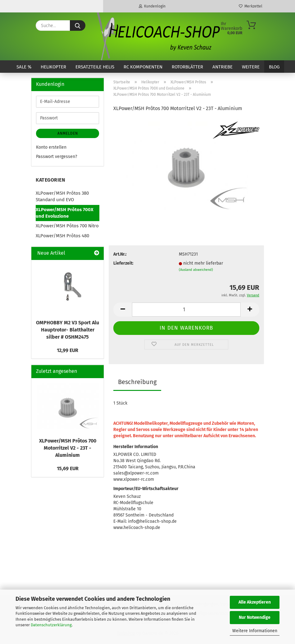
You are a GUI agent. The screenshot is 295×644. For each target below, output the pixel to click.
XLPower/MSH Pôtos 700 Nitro (67, 226)
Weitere (251, 67)
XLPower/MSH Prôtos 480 (62, 236)
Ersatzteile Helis (95, 67)
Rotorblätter (187, 67)
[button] (123, 310)
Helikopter (53, 67)
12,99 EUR (68, 350)
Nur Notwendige (255, 617)
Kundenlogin (152, 6)
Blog (274, 67)
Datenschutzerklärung (51, 625)
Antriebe (222, 67)
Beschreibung (137, 382)
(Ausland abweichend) (196, 270)
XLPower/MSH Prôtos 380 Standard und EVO (62, 196)
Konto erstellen (51, 147)
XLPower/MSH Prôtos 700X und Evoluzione (65, 213)
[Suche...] (78, 25)
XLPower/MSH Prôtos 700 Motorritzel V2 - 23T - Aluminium (68, 448)
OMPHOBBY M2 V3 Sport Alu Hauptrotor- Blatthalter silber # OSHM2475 (68, 330)
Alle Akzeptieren (255, 602)
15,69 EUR (68, 468)
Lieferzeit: (123, 263)
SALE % (24, 67)
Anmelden (68, 133)
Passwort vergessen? (57, 157)
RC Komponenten (143, 67)
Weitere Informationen (255, 631)
